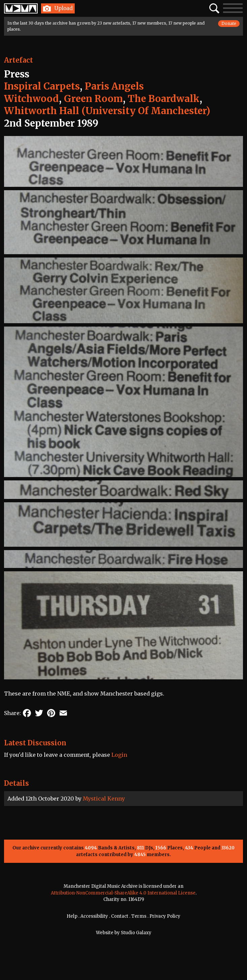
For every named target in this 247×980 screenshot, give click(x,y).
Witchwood (31, 99)
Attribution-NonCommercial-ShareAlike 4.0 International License (123, 893)
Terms (139, 916)
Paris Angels (114, 86)
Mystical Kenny (104, 799)
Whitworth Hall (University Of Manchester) (107, 111)
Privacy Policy (165, 916)
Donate (229, 23)
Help (72, 916)
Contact (120, 916)
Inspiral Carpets (42, 86)
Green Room (93, 99)
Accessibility (94, 916)
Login (119, 755)
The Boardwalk (164, 99)
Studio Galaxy (136, 933)
